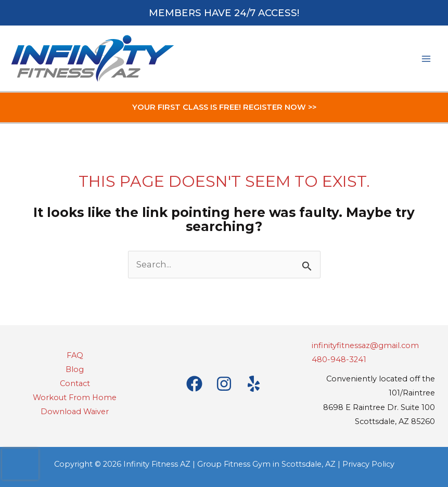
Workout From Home (75, 398)
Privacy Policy (368, 464)
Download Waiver (75, 412)
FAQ (75, 355)
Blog (75, 369)
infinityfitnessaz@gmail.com (365, 345)
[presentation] (20, 464)
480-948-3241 (339, 360)
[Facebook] (194, 384)
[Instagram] (224, 384)
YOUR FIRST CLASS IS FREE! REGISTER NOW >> (224, 107)
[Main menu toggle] (426, 59)
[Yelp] (254, 384)
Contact (75, 383)
